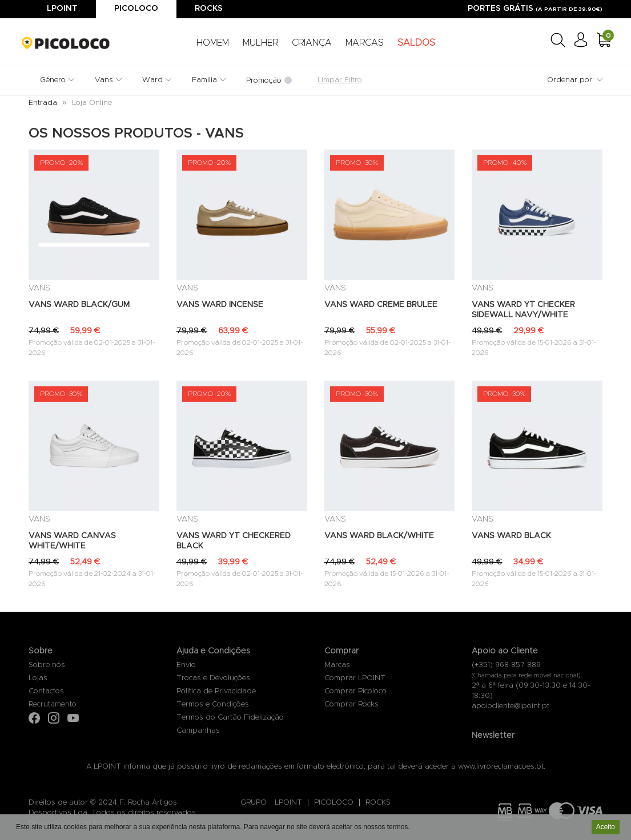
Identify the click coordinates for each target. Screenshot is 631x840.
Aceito (606, 828)
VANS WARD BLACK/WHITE (379, 536)
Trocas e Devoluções (213, 678)
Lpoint (62, 9)
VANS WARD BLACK (511, 536)
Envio (186, 665)
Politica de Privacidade (216, 691)
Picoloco (136, 9)
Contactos (46, 691)
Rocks (209, 9)
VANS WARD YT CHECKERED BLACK (234, 541)
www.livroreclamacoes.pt (501, 767)
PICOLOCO (334, 803)
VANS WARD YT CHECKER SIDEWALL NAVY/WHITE (523, 310)
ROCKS (378, 803)
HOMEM (213, 43)
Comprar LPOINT (355, 678)
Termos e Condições (213, 704)
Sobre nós (47, 665)
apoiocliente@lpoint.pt (511, 706)
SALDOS (416, 43)
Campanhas (198, 731)
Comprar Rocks (351, 704)
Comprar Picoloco (355, 691)
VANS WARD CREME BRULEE (381, 305)
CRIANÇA (312, 43)
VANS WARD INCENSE (220, 305)
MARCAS (365, 43)
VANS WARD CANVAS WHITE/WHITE (72, 541)
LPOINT (288, 803)
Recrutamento (53, 704)
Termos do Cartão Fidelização (230, 718)
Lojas (38, 678)
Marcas (337, 665)
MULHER (260, 43)
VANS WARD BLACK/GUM (79, 305)
